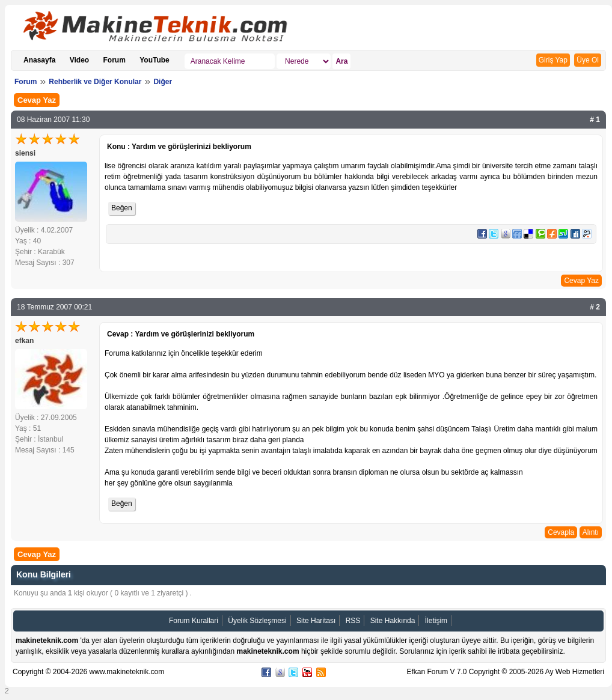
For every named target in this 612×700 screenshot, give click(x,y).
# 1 (595, 120)
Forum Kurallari (194, 621)
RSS (353, 621)
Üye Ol (588, 60)
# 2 (595, 307)
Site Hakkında (393, 621)
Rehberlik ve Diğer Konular (95, 82)
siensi (25, 153)
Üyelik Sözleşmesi (257, 621)
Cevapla (561, 532)
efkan (24, 341)
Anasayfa (39, 60)
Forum (115, 60)
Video (79, 60)
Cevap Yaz (37, 100)
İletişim (436, 621)
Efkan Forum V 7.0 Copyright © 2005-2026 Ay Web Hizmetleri (505, 672)
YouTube (155, 60)
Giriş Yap (553, 60)
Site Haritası (316, 621)
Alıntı (591, 532)
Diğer (163, 82)
